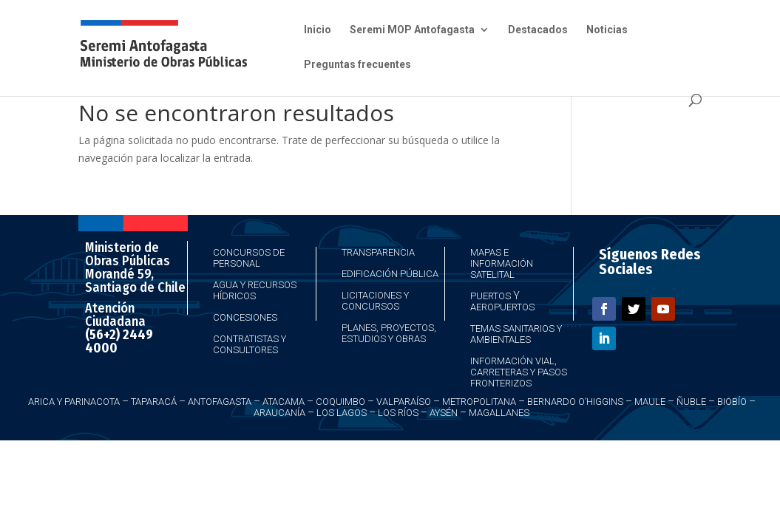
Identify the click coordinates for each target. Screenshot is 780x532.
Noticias (607, 30)
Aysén (444, 413)
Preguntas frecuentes (357, 65)
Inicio (318, 30)
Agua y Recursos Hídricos (255, 290)
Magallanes (499, 413)
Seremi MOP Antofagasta (412, 30)
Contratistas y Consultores (250, 344)
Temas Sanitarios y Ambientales (516, 334)
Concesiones (245, 317)
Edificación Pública (390, 274)
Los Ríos (398, 413)
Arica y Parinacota (74, 402)
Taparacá (154, 402)
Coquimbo (340, 402)
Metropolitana (479, 402)
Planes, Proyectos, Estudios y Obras (389, 333)
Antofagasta (220, 402)
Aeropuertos (502, 307)
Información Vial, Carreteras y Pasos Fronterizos (519, 372)
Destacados (538, 30)
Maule (650, 402)
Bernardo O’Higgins (575, 402)
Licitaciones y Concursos (375, 301)
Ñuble (691, 402)
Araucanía (279, 413)
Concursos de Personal (249, 258)
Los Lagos (342, 413)
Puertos (491, 296)
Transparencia (378, 252)
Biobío (732, 402)
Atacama (284, 402)
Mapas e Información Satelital (502, 263)
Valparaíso (404, 402)
